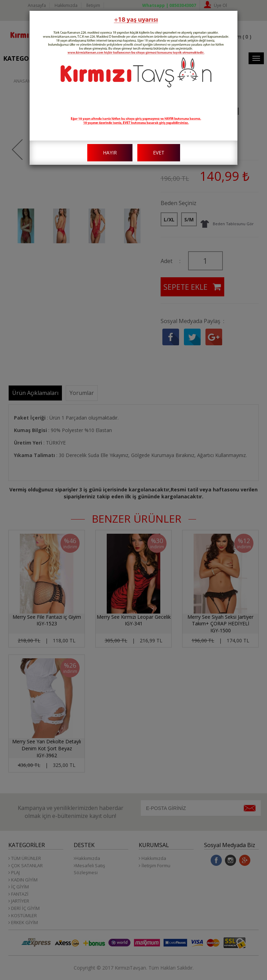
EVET (159, 153)
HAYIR (110, 153)
